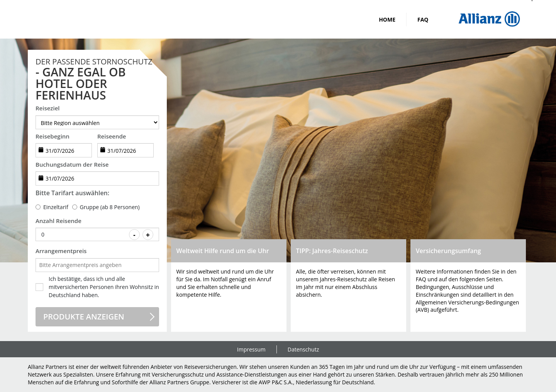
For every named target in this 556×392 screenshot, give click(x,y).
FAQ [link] (423, 19)
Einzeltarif (56, 207)
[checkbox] (39, 287)
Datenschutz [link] (303, 349)
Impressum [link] (251, 349)
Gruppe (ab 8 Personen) (110, 207)
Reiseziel (48, 108)
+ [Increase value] (148, 235)
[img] (489, 19)
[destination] (97, 122)
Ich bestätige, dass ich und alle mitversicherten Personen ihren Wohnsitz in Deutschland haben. (104, 287)
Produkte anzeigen (84, 317)
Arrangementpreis (61, 251)
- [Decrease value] (134, 235)
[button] (229, 286)
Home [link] (387, 19)
